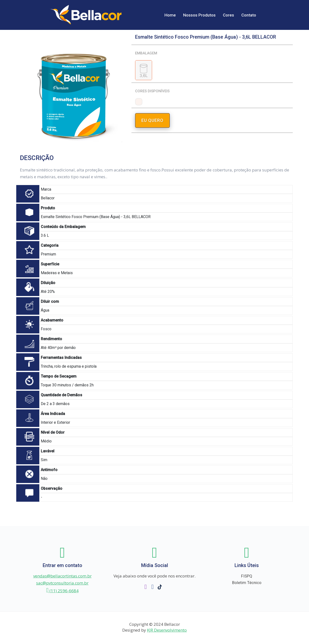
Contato (249, 15)
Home (170, 15)
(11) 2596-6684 (62, 591)
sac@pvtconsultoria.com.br (62, 583)
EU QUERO (152, 120)
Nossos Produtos (199, 15)
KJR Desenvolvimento (167, 630)
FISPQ (247, 576)
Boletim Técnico (247, 583)
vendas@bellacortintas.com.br (62, 576)
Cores (228, 15)
